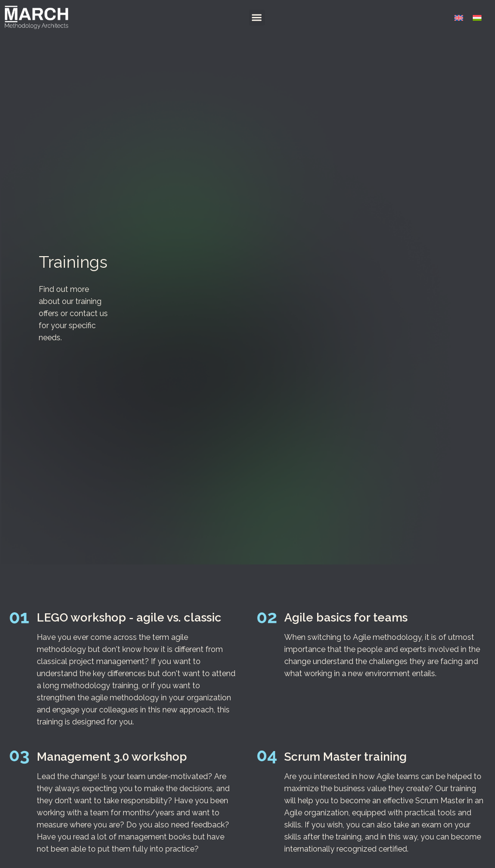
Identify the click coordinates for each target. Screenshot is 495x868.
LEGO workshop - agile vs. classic (129, 617)
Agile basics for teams (346, 617)
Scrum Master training (345, 757)
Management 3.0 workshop (112, 757)
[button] (257, 18)
